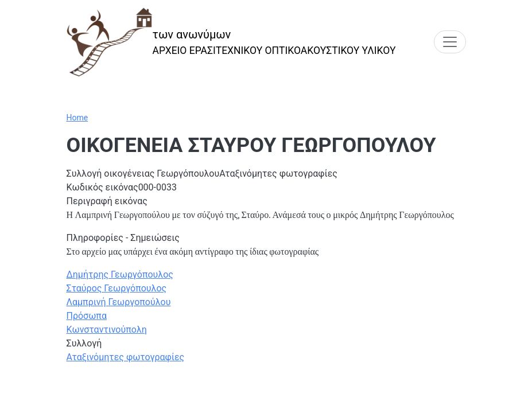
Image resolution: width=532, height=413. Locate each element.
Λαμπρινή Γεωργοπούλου (119, 302)
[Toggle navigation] (450, 42)
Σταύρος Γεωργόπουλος (117, 288)
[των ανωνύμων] (231, 42)
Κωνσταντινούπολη (107, 330)
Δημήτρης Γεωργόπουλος (120, 274)
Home (77, 118)
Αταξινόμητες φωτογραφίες (126, 357)
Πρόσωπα (87, 316)
